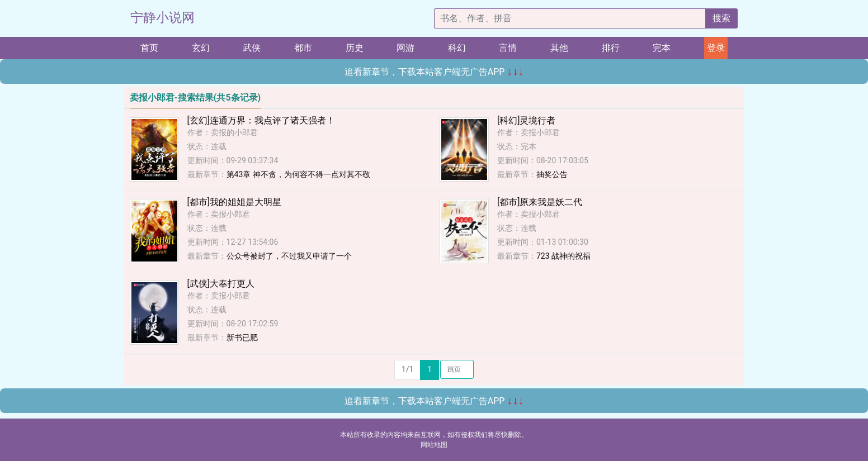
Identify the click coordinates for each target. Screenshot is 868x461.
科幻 (457, 48)
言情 (508, 48)
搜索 (721, 18)
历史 (355, 48)
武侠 (252, 48)
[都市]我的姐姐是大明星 (234, 202)
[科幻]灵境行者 (526, 120)
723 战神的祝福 (563, 256)
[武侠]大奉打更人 (221, 284)
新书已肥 (242, 338)
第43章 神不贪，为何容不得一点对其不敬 (298, 174)
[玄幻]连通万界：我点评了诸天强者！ (261, 120)
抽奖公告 (552, 174)
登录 (716, 48)
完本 (662, 48)
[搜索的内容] (570, 18)
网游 (405, 48)
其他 (559, 48)
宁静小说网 (162, 18)
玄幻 (201, 48)
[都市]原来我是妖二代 (540, 202)
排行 (611, 48)
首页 (149, 48)
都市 (303, 48)
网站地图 (434, 445)
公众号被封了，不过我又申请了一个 (289, 256)
